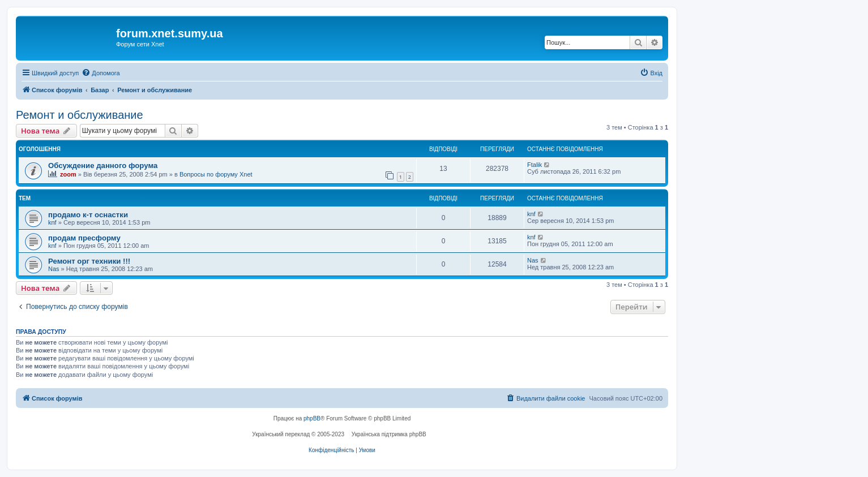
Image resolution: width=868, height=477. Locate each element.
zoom (68, 174)
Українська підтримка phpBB (389, 434)
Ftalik (535, 165)
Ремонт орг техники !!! (89, 261)
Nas (54, 269)
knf (52, 222)
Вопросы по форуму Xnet (216, 174)
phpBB (312, 418)
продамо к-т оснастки (88, 215)
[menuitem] (101, 73)
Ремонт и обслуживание (80, 115)
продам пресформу (84, 238)
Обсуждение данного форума (103, 166)
